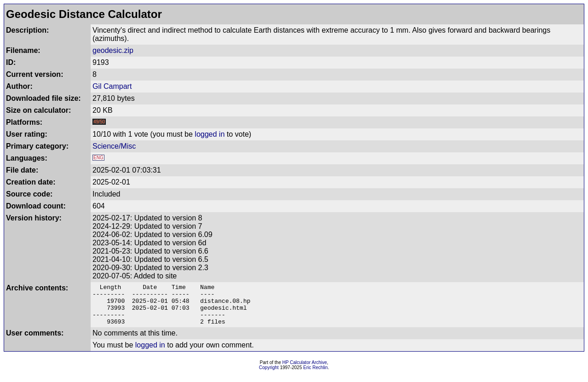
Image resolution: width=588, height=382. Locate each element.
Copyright (269, 376)
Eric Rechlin (315, 376)
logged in (210, 134)
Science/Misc (114, 146)
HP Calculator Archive (305, 371)
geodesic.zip (113, 50)
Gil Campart (112, 86)
